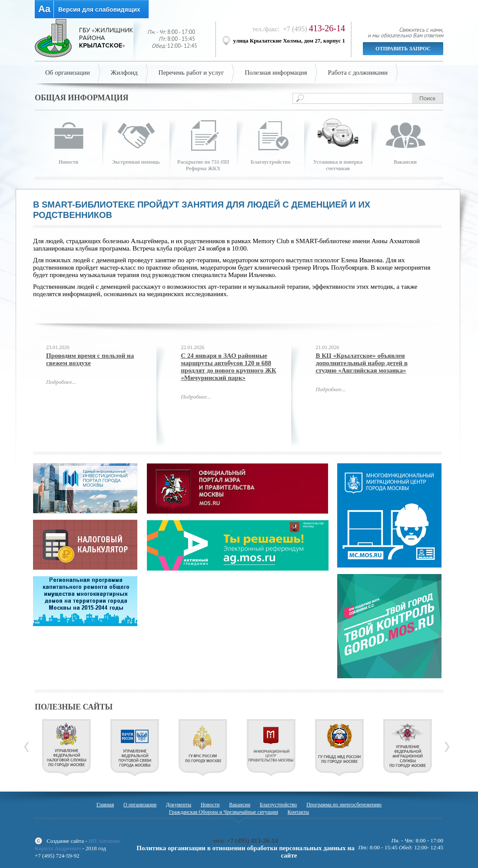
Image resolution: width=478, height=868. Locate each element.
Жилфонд (124, 73)
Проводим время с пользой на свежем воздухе (90, 359)
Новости (210, 805)
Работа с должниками (358, 73)
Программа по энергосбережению (344, 805)
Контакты (299, 812)
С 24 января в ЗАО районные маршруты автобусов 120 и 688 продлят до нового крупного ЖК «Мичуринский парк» (229, 367)
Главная (105, 805)
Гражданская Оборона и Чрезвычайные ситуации (224, 812)
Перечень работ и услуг (191, 73)
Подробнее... (61, 382)
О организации (140, 805)
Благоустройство (279, 805)
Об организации (68, 73)
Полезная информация (276, 73)
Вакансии (240, 805)
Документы (179, 805)
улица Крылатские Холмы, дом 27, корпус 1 (289, 41)
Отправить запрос (403, 49)
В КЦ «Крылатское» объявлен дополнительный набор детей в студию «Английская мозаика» (362, 363)
